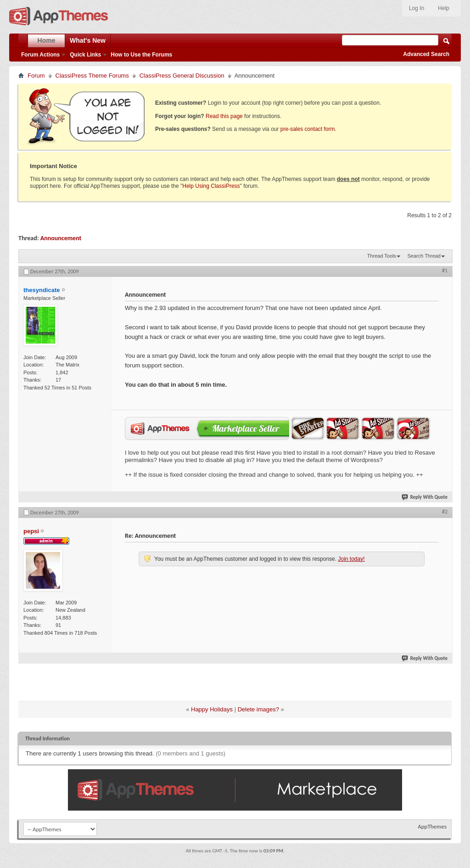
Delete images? (258, 709)
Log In (417, 8)
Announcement (61, 238)
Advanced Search (426, 54)
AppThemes (432, 826)
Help (444, 8)
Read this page (224, 116)
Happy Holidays (212, 709)
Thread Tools (382, 256)
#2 (445, 512)
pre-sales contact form (308, 129)
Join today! (351, 559)
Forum (36, 76)
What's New (88, 40)
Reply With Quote (425, 497)
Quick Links (85, 55)
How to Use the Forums (141, 55)
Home (47, 40)
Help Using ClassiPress (211, 186)
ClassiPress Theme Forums (92, 76)
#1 (445, 271)
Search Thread (424, 256)
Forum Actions (40, 55)
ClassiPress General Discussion (182, 76)
